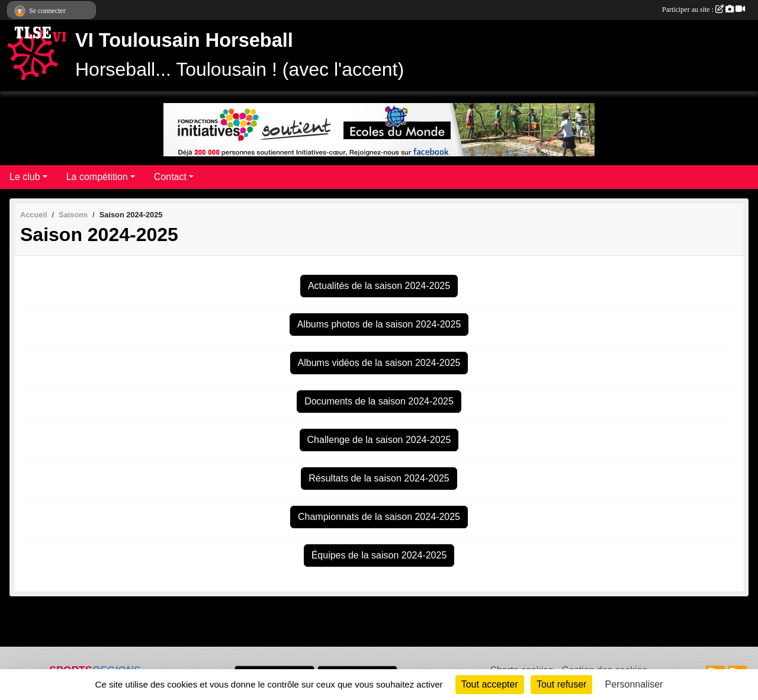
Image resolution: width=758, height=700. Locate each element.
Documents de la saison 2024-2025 (379, 401)
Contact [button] (170, 177)
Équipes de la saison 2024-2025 (379, 555)
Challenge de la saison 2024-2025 (379, 440)
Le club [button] (25, 177)
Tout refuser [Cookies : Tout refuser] (561, 684)
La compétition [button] (97, 177)
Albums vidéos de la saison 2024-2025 (379, 363)
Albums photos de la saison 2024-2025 (379, 324)
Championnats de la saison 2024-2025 (379, 517)
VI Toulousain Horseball (184, 40)
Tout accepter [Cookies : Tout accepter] (490, 684)
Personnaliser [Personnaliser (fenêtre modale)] (634, 684)
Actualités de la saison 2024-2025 (379, 286)
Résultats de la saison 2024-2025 (379, 478)
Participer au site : (704, 9)
